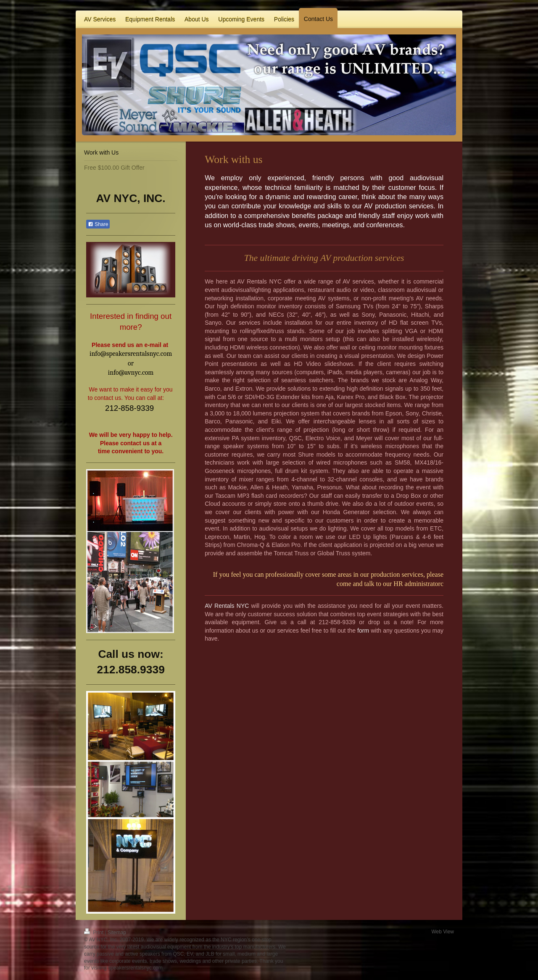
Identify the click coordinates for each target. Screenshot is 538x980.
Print (94, 933)
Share (98, 224)
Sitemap (117, 933)
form (363, 631)
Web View (443, 932)
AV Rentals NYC (227, 606)
